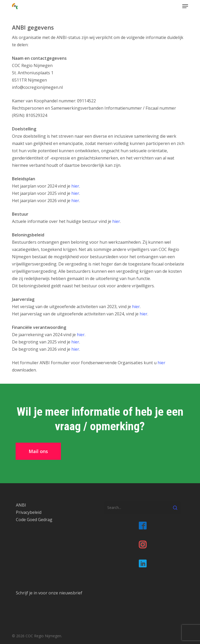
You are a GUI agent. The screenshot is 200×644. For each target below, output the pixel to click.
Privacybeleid (29, 512)
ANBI (21, 505)
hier (75, 186)
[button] (185, 6)
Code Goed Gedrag (34, 520)
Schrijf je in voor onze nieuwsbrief (49, 593)
